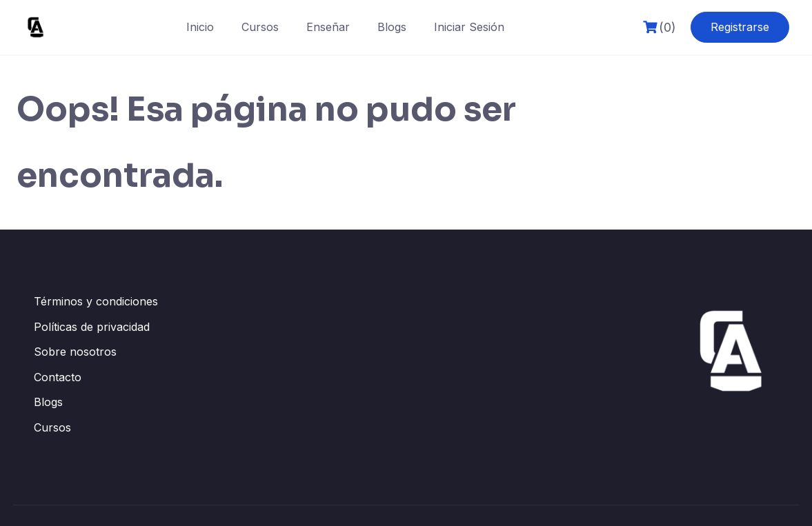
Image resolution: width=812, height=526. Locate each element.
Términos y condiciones (96, 301)
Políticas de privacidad (92, 327)
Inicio (200, 27)
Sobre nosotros (75, 352)
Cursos (260, 27)
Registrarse (740, 27)
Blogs (392, 27)
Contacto (58, 377)
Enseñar (328, 27)
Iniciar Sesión (469, 27)
